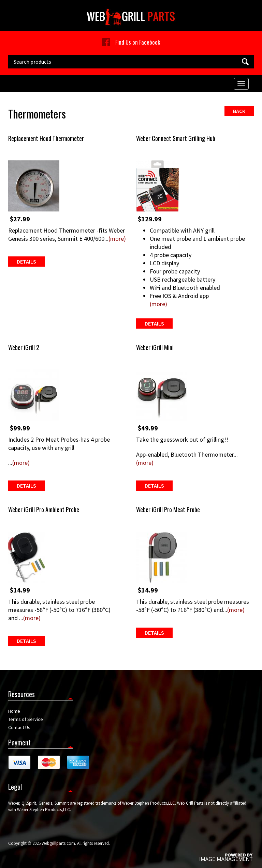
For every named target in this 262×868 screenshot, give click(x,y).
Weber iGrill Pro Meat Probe (168, 509)
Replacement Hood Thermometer (46, 138)
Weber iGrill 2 (24, 347)
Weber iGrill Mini (155, 347)
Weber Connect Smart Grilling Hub (176, 138)
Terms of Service (26, 719)
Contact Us (19, 727)
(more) (117, 239)
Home (14, 711)
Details (26, 262)
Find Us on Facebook (131, 42)
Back (239, 111)
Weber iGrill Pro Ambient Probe (44, 509)
